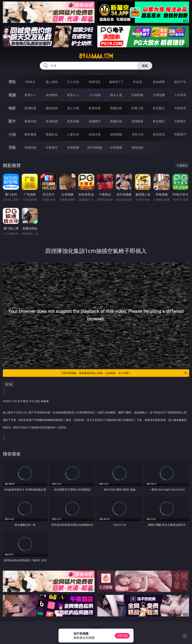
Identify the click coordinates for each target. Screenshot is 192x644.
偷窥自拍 (30, 121)
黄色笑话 (159, 134)
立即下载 (122, 636)
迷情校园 (116, 134)
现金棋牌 (159, 82)
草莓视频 (73, 147)
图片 (12, 121)
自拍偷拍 (52, 95)
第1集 (9, 384)
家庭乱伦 (52, 134)
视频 (12, 95)
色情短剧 (137, 147)
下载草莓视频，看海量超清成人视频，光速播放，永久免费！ (124, 373)
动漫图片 (95, 121)
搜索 (145, 66)
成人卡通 (73, 108)
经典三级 (137, 108)
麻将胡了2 (116, 82)
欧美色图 (73, 121)
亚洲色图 (52, 121)
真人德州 (52, 82)
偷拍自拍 (52, 108)
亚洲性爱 (30, 108)
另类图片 (180, 121)
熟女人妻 (116, 95)
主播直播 (159, 95)
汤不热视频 (95, 147)
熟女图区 (159, 121)
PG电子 (30, 82)
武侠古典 (95, 134)
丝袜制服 (137, 95)
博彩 (12, 82)
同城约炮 (30, 147)
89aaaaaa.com (96, 56)
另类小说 (137, 134)
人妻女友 (73, 134)
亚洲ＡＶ (30, 95)
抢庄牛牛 (180, 82)
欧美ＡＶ (73, 95)
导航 (12, 147)
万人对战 (73, 82)
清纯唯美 (137, 121)
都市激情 (30, 134)
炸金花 (137, 82)
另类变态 (180, 108)
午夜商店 (52, 147)
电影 (12, 108)
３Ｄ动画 (95, 95)
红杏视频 (116, 147)
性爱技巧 (180, 134)
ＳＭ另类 (180, 95)
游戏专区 (95, 82)
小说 (12, 134)
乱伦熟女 (159, 108)
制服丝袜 (116, 108)
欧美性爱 (95, 108)
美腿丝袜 (116, 121)
